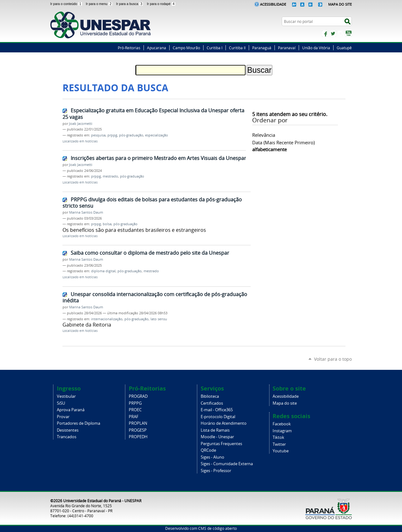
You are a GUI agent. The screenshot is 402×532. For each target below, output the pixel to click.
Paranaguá (262, 48)
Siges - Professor (216, 471)
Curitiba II (237, 48)
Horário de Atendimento (224, 423)
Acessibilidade (273, 4)
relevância (264, 135)
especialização (157, 135)
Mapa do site (285, 403)
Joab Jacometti (81, 124)
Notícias (91, 141)
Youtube (281, 451)
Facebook (325, 34)
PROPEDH (138, 437)
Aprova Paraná (71, 410)
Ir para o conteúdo (67, 4)
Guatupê (344, 48)
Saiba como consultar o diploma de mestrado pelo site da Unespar (150, 253)
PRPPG (135, 403)
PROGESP (138, 430)
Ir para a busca (130, 4)
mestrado (110, 176)
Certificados (212, 403)
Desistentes (68, 430)
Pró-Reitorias (129, 48)
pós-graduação (131, 135)
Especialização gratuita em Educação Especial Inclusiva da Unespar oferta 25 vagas (153, 114)
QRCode (208, 450)
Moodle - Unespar (217, 437)
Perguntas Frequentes (221, 444)
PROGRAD (138, 396)
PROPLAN (138, 423)
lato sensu (159, 319)
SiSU (61, 403)
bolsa (107, 224)
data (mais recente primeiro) (283, 142)
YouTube (349, 34)
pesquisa (98, 135)
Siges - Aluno (212, 457)
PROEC (135, 410)
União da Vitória (316, 48)
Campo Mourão (186, 48)
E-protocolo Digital (218, 417)
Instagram (341, 34)
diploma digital (103, 271)
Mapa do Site (340, 4)
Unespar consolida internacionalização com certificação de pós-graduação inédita (155, 298)
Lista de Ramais (215, 430)
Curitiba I (215, 48)
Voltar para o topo (333, 359)
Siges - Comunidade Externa (227, 464)
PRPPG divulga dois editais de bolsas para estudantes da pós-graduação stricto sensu (152, 203)
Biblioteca (210, 396)
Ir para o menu (100, 4)
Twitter (333, 34)
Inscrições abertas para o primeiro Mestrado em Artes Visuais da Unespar (158, 158)
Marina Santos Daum (86, 212)
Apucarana (157, 48)
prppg (112, 135)
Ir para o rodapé (161, 4)
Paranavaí (287, 48)
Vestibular (66, 396)
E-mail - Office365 (217, 410)
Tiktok (278, 437)
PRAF (134, 417)
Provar (63, 417)
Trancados (67, 437)
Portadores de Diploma (79, 423)
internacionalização (107, 319)
